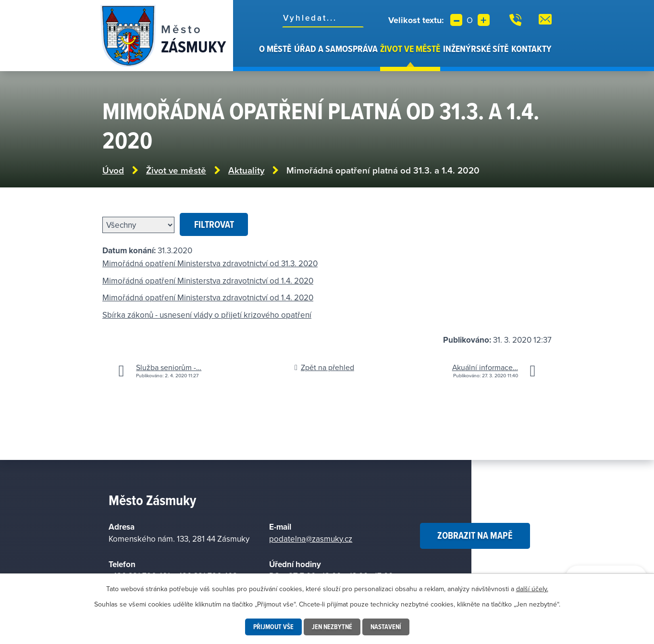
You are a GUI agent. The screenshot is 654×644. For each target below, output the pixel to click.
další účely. (532, 589)
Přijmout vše (273, 627)
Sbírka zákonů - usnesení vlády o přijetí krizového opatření (207, 315)
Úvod (252, 57)
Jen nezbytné (332, 627)
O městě (275, 49)
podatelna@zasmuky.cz (311, 539)
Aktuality (246, 170)
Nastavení (386, 627)
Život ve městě (410, 49)
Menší (456, 20)
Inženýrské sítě (476, 49)
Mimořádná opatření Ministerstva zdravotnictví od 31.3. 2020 (210, 263)
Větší (484, 20)
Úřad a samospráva (336, 49)
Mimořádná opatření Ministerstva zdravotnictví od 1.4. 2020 (208, 281)
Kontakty (531, 49)
